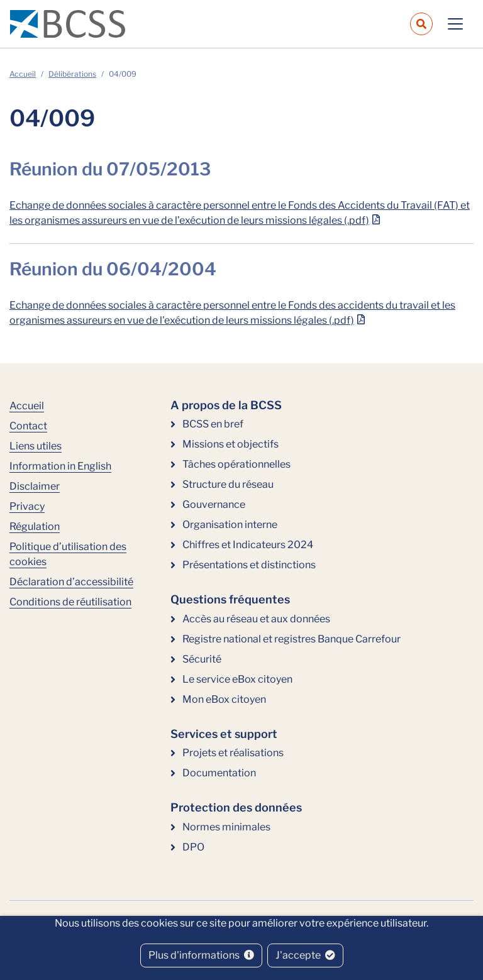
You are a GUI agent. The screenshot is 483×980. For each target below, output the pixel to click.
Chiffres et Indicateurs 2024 (248, 545)
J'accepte (305, 955)
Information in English (60, 466)
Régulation (35, 526)
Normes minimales (226, 827)
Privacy (27, 506)
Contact (28, 426)
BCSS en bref (213, 424)
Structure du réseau (228, 484)
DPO (193, 847)
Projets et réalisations (233, 753)
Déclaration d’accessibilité (71, 582)
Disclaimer (35, 486)
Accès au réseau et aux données (256, 619)
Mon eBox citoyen (224, 699)
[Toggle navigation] (455, 24)
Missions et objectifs (230, 444)
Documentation (219, 773)
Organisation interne (230, 525)
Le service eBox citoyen (237, 679)
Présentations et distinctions (249, 565)
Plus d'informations (201, 955)
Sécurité (202, 659)
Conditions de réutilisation (70, 602)
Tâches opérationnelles (236, 464)
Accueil (23, 74)
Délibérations (72, 74)
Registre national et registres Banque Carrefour (291, 639)
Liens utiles (36, 446)
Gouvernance (214, 504)
